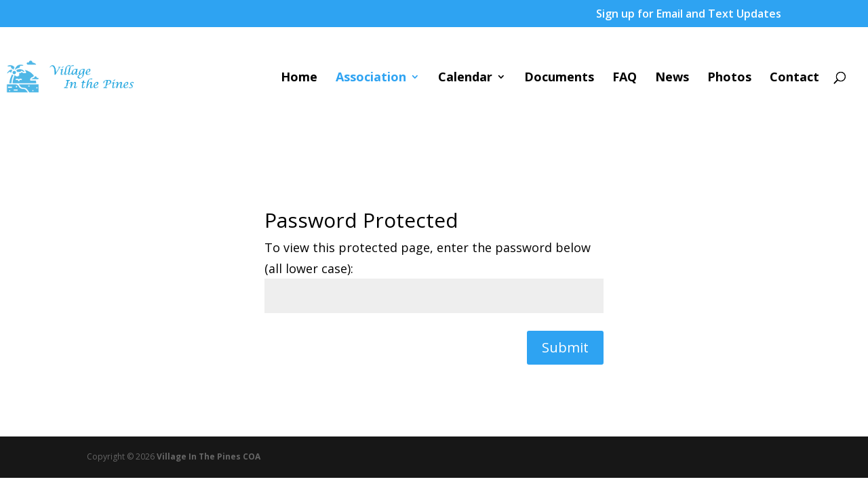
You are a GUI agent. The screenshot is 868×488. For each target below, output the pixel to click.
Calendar (465, 78)
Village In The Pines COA (209, 456)
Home (299, 78)
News (672, 78)
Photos (729, 78)
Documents (559, 78)
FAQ (625, 78)
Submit (565, 347)
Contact (794, 78)
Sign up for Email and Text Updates (689, 15)
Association (371, 78)
